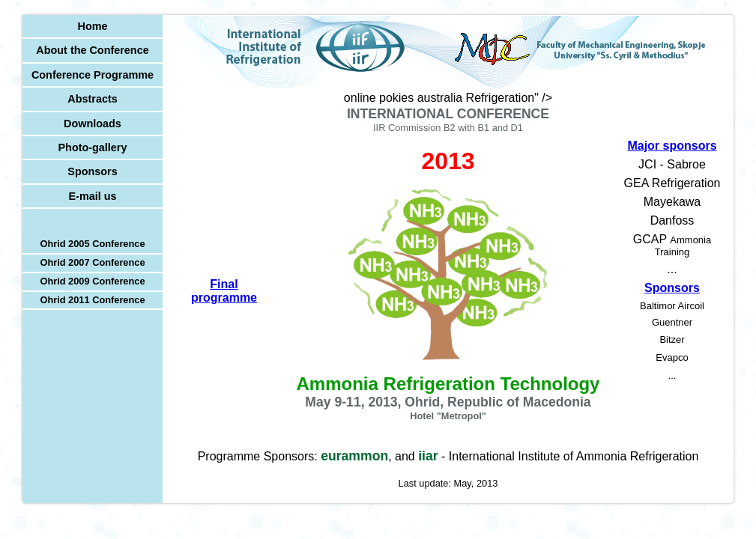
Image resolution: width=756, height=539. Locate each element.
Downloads (93, 124)
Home (93, 26)
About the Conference (92, 50)
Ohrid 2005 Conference (92, 244)
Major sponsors (672, 146)
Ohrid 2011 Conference (92, 300)
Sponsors (92, 171)
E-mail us (93, 196)
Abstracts (92, 99)
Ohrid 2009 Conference (92, 281)
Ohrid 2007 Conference (92, 262)
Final (224, 291)
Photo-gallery (93, 147)
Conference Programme (93, 75)
